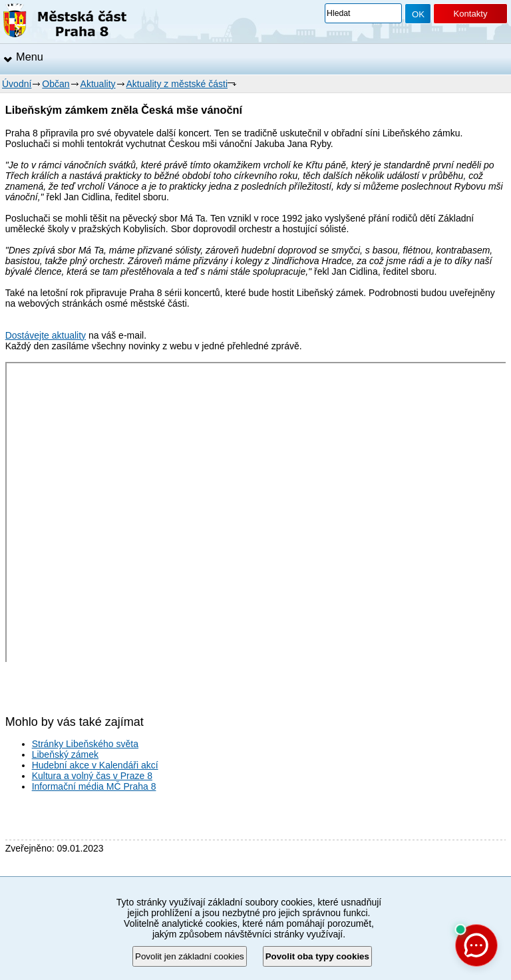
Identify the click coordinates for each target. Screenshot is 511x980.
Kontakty (470, 14)
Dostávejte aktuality (46, 335)
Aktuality (98, 84)
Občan (56, 84)
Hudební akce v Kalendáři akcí (95, 765)
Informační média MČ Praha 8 (94, 786)
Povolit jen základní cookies (190, 956)
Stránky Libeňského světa (85, 744)
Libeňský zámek (65, 754)
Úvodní (17, 84)
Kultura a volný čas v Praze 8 (92, 776)
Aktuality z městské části (177, 84)
